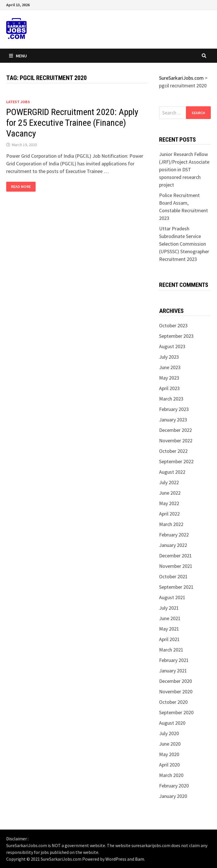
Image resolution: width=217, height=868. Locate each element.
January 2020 (173, 796)
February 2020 (174, 786)
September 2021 (176, 587)
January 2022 (173, 545)
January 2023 (173, 420)
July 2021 (169, 608)
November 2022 (176, 441)
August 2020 (172, 723)
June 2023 (170, 367)
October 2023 (173, 325)
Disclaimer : (17, 839)
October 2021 (173, 576)
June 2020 (170, 744)
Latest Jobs (18, 102)
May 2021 (169, 629)
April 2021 (169, 639)
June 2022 (170, 493)
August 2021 (172, 597)
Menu (18, 56)
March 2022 (171, 524)
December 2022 (175, 430)
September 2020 (176, 712)
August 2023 (172, 346)
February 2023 (174, 409)
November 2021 (176, 566)
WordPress (116, 859)
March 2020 (171, 775)
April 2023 (169, 388)
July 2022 (169, 482)
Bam (140, 859)
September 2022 (176, 461)
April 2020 (169, 765)
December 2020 (175, 681)
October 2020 (173, 702)
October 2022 (173, 451)
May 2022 (169, 503)
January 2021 (173, 671)
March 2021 (171, 650)
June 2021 (170, 618)
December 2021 (175, 556)
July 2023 (169, 357)
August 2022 (172, 472)
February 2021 (174, 660)
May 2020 (169, 754)
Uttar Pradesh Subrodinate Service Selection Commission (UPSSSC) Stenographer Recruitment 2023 (184, 244)
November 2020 (176, 691)
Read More (23, 187)
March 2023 (171, 399)
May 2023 (169, 378)
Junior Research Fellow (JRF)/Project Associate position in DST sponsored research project (184, 169)
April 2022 (169, 514)
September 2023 (176, 336)
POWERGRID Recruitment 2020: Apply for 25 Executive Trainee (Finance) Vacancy (72, 123)
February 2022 (174, 535)
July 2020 (169, 733)
